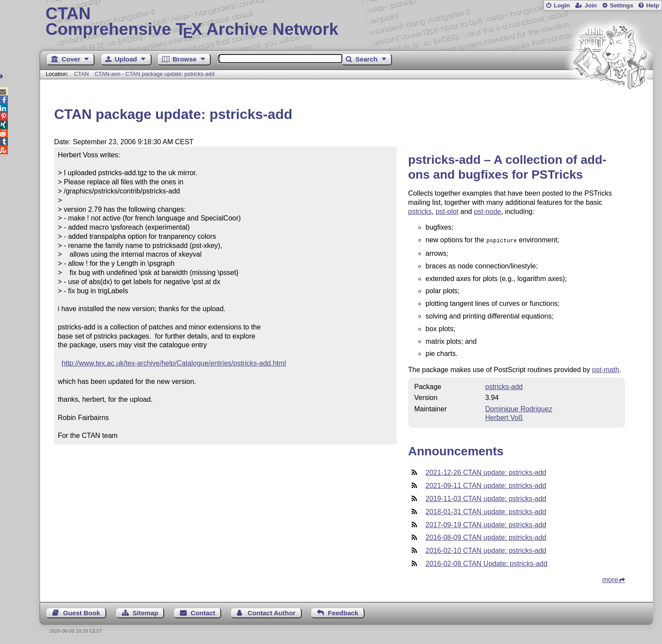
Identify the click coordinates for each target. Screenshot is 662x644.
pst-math (605, 369)
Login (562, 5)
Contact (203, 612)
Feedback (343, 612)
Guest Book (82, 612)
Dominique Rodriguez (519, 408)
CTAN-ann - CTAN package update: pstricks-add (154, 74)
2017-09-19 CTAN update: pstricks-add (486, 524)
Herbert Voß (504, 417)
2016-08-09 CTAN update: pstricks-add (486, 537)
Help (653, 5)
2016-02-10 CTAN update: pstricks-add (486, 550)
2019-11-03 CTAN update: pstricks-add (486, 498)
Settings (621, 5)
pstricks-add (504, 386)
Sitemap (145, 612)
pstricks (420, 212)
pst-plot (447, 212)
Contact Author (271, 612)
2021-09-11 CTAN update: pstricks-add (486, 485)
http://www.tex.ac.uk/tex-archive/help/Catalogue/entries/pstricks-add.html (174, 363)
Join (591, 5)
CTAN (81, 74)
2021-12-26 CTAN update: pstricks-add (486, 472)
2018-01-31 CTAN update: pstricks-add (486, 511)
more (610, 579)
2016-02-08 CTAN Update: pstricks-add (486, 563)
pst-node (487, 212)
